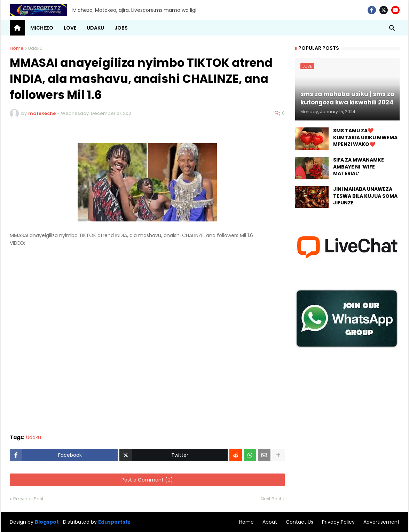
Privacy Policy (338, 522)
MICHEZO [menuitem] (42, 28)
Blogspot (47, 522)
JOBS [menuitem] (121, 28)
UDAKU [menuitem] (95, 28)
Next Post (271, 499)
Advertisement (382, 522)
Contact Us (300, 522)
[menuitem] (17, 28)
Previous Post (28, 499)
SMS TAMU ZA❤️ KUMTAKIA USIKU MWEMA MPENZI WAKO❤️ (365, 138)
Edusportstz (114, 522)
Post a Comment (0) (147, 480)
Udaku (35, 48)
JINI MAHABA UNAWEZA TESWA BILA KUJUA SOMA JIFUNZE (365, 196)
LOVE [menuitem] (70, 28)
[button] (392, 28)
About (270, 522)
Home (17, 48)
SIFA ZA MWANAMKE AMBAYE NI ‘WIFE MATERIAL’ (359, 167)
